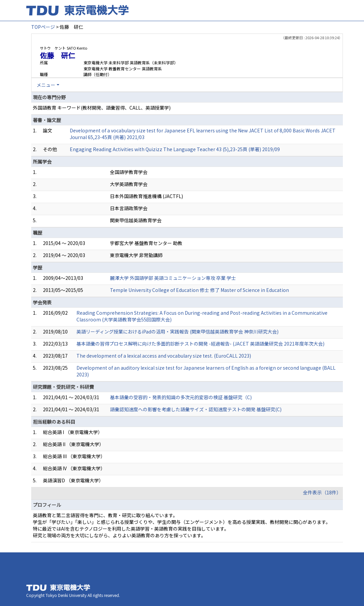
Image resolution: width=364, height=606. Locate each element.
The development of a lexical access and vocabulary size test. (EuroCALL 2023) (164, 356)
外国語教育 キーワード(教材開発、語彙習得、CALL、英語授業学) (102, 108)
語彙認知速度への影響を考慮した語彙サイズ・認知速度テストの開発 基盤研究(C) (196, 409)
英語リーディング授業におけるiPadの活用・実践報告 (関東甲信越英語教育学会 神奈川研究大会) (177, 331)
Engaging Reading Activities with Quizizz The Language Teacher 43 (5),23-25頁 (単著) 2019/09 (175, 149)
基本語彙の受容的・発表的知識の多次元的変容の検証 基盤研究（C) (181, 397)
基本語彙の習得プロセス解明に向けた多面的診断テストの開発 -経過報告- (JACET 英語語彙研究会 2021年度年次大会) (200, 344)
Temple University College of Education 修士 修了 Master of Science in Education (199, 290)
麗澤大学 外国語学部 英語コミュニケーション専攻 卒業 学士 (173, 278)
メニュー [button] (46, 85)
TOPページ (43, 27)
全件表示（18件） (322, 492)
